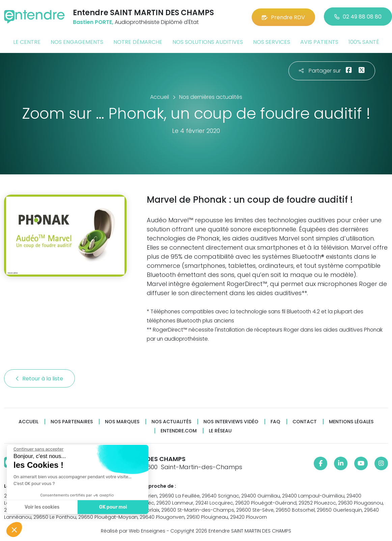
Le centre (27, 42)
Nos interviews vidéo (231, 421)
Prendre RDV (283, 17)
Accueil (29, 421)
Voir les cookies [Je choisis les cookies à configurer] (42, 507)
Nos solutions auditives (208, 42)
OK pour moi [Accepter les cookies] (113, 507)
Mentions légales (351, 421)
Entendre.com (179, 430)
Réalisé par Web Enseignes (133, 531)
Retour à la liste (39, 378)
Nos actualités (171, 421)
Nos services (272, 42)
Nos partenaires (72, 421)
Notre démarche (138, 42)
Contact (305, 421)
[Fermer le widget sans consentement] (38, 449)
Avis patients (319, 42)
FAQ (275, 421)
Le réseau (220, 430)
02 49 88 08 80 (358, 17)
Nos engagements (77, 42)
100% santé (364, 42)
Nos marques (122, 421)
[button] (14, 530)
